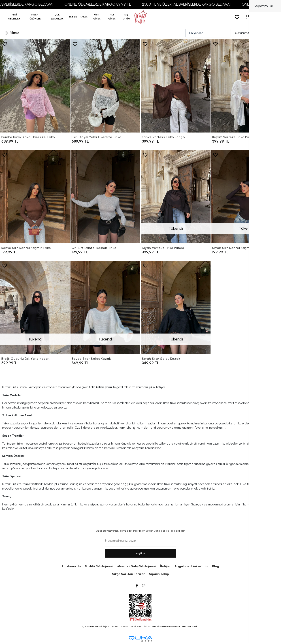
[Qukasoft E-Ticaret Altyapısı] (140, 639)
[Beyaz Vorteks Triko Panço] (246, 86)
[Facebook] (137, 586)
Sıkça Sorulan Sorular (129, 574)
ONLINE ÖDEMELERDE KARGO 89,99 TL (106, 4)
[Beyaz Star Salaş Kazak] (105, 308)
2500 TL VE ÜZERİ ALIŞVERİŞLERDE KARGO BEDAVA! (195, 4)
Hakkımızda (71, 566)
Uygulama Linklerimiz (192, 566)
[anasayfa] (140, 17)
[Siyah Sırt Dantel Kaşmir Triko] (246, 197)
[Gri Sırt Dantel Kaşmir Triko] (105, 197)
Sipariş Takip (159, 574)
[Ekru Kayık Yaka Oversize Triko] (105, 86)
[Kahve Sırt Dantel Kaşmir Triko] (35, 197)
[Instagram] (144, 586)
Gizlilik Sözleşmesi (99, 566)
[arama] (269, 17)
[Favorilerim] (238, 17)
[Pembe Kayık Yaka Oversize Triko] (35, 86)
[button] (36, 17)
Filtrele (12, 33)
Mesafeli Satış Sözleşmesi (137, 566)
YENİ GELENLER (14, 17)
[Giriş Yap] (248, 17)
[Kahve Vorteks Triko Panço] (176, 86)
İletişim (166, 566)
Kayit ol (141, 553)
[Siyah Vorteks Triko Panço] (176, 197)
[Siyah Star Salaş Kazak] (176, 308)
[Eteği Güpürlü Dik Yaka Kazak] (35, 308)
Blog (216, 566)
